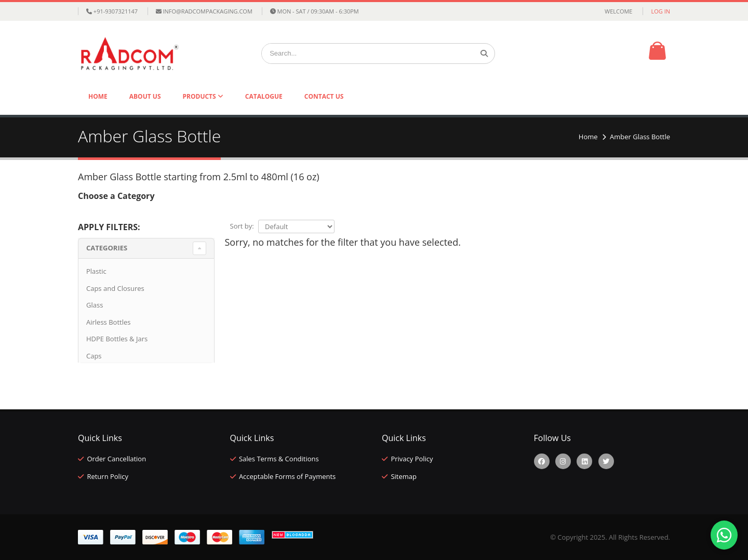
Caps (94, 356)
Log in (660, 11)
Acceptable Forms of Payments (287, 476)
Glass (95, 305)
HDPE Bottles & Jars (117, 339)
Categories (107, 248)
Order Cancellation (116, 459)
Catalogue (264, 96)
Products (200, 96)
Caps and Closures (115, 288)
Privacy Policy (412, 459)
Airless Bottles (108, 322)
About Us (145, 96)
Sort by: (242, 226)
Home (98, 96)
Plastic (96, 271)
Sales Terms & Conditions (279, 459)
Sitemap (404, 476)
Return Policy (108, 476)
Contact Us (324, 96)
